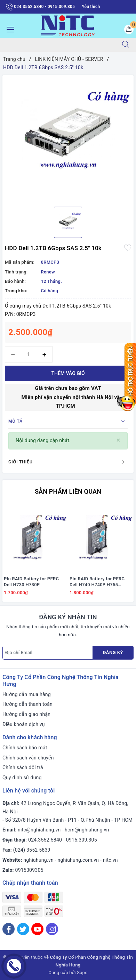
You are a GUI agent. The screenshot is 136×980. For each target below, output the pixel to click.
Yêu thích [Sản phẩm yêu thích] (91, 7)
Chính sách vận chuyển (28, 758)
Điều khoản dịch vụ (24, 724)
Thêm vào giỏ (68, 373)
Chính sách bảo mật (25, 748)
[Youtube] (37, 929)
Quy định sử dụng (22, 778)
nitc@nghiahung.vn (39, 830)
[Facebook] (9, 929)
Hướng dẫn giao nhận (26, 714)
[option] (68, 138)
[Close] (118, 440)
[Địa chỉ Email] (48, 653)
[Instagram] (52, 929)
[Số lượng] (29, 354)
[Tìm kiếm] (126, 45)
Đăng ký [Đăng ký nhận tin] (113, 652)
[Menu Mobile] (9, 29)
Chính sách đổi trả (23, 767)
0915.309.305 (82, 840)
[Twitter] (23, 929)
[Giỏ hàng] (129, 29)
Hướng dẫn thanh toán (27, 704)
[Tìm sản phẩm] (58, 45)
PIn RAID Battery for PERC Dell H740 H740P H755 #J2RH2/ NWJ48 (97, 582)
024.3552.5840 (45, 840)
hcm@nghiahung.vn (87, 830)
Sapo (82, 973)
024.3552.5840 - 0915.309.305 (40, 7)
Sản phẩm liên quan (68, 491)
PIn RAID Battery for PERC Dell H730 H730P (31, 582)
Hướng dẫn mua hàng (27, 694)
